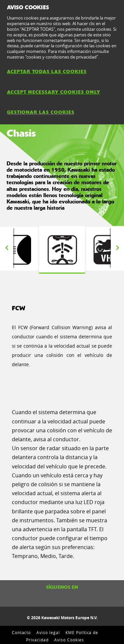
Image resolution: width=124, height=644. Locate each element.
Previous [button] (7, 248)
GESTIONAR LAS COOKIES (41, 112)
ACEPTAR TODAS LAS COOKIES (47, 71)
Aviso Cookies (69, 640)
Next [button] (117, 248)
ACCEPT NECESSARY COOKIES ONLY (54, 92)
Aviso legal (48, 632)
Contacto (21, 632)
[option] (62, 250)
